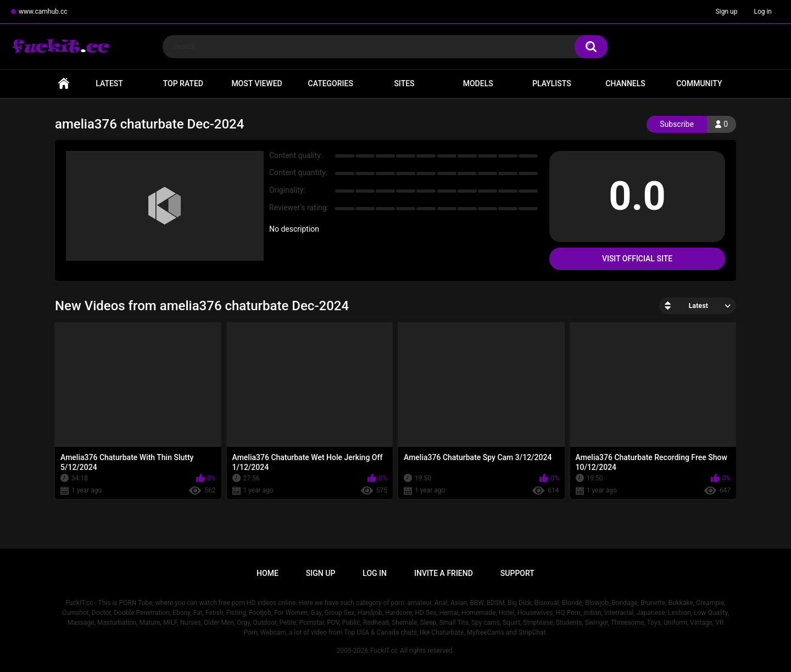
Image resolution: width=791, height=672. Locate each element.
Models (478, 83)
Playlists (552, 83)
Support (517, 573)
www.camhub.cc (43, 12)
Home (64, 84)
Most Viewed (257, 83)
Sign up (727, 12)
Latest (109, 83)
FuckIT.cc (384, 651)
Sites (404, 83)
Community (699, 83)
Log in (763, 12)
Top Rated (183, 83)
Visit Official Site (637, 259)
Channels (625, 83)
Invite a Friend (444, 573)
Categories (331, 83)
